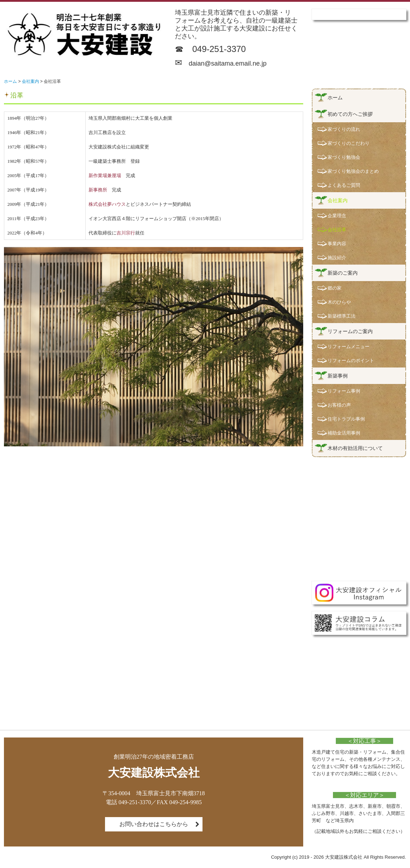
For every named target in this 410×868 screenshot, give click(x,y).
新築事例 (338, 376)
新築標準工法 (342, 316)
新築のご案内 (343, 273)
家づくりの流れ (344, 129)
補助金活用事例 (344, 433)
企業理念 (337, 216)
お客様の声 (339, 405)
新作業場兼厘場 (105, 176)
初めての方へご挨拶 (350, 114)
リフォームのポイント (351, 361)
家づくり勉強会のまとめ (353, 171)
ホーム (335, 98)
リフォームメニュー (349, 347)
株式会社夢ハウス (107, 204)
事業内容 (337, 244)
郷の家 (335, 288)
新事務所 (98, 190)
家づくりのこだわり (349, 143)
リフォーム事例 (344, 391)
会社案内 (338, 200)
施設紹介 (337, 258)
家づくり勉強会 (344, 157)
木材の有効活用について (355, 448)
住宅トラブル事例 (346, 419)
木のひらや (339, 302)
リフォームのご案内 (350, 331)
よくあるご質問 (344, 185)
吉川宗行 (126, 233)
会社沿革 (337, 230)
